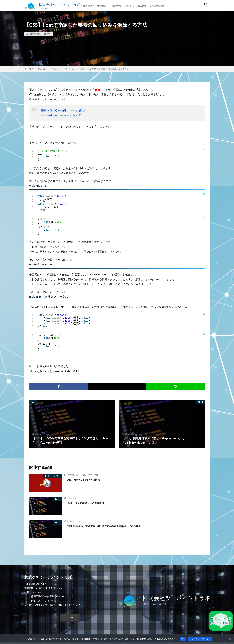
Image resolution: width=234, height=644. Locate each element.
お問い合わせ (157, 6)
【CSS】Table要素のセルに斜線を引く (89, 503)
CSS (48, 34)
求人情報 (142, 6)
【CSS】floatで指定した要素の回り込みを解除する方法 (104, 69)
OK (183, 639)
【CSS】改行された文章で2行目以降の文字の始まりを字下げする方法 (110, 526)
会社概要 (87, 6)
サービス (102, 6)
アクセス (129, 6)
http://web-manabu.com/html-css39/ (62, 115)
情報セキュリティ (54, 476)
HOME (30, 69)
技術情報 (116, 6)
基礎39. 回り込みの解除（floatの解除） (63, 110)
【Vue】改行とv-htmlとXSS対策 (85, 479)
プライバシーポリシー (200, 639)
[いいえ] (230, 639)
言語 (65, 69)
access (70, 618)
